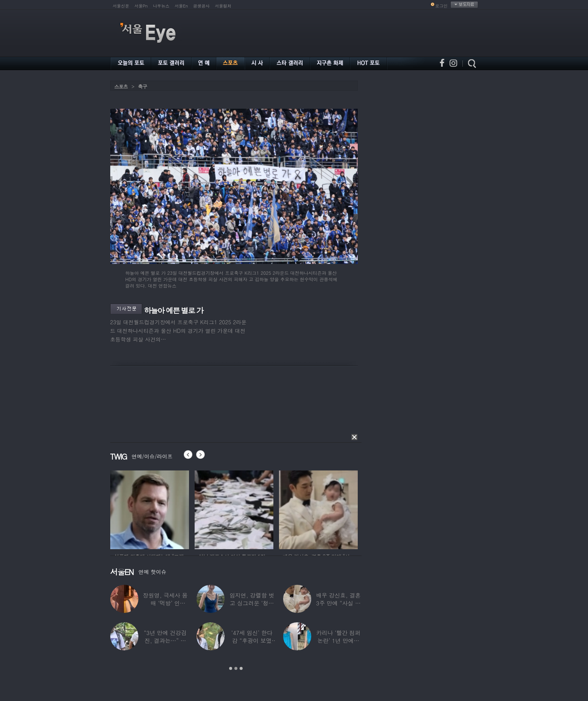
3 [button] (241, 668)
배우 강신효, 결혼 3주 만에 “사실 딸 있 (338, 603)
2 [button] (236, 668)
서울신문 (121, 6)
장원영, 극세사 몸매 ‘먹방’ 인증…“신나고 (165, 603)
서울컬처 (223, 6)
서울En (181, 6)
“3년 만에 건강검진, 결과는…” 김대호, (165, 640)
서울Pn (141, 6)
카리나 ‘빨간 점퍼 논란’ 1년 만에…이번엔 (338, 640)
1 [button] (231, 668)
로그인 (442, 6)
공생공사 (201, 6)
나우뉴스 (161, 6)
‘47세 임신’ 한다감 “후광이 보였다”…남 (252, 640)
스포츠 (121, 86)
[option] (150, 509)
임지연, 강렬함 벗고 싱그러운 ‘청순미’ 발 (251, 603)
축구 (142, 86)
